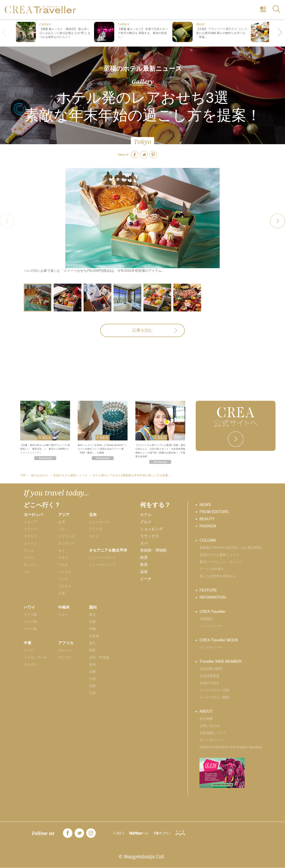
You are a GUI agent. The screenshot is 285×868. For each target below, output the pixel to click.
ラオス (63, 558)
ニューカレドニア (102, 565)
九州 (92, 693)
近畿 (92, 672)
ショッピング (152, 529)
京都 (92, 622)
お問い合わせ (209, 726)
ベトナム (65, 572)
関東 (92, 650)
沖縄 (92, 629)
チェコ (29, 550)
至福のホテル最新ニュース (143, 69)
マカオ (63, 565)
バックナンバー (211, 626)
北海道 (94, 636)
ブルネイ (65, 586)
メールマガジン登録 (214, 690)
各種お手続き (209, 683)
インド (63, 579)
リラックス (150, 536)
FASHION (208, 526)
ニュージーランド (102, 558)
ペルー (63, 615)
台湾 (62, 522)
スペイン (30, 543)
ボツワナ (65, 657)
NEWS (205, 505)
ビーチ (146, 579)
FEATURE (208, 590)
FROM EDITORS (214, 512)
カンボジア (66, 543)
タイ (62, 550)
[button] (280, 33)
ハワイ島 (30, 622)
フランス (30, 529)
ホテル (146, 515)
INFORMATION (213, 597)
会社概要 (206, 719)
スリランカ (66, 536)
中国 (92, 679)
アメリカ (96, 529)
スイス (29, 558)
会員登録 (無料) (211, 669)
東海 (92, 664)
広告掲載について (213, 733)
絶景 (144, 557)
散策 (144, 565)
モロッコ (65, 650)
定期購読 (206, 619)
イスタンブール (35, 657)
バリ (62, 529)
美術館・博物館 (153, 550)
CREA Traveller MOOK (219, 640)
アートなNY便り (212, 569)
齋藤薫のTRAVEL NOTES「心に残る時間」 (232, 548)
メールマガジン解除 (214, 697)
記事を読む (143, 330)
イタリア (30, 522)
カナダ (94, 536)
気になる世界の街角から (218, 576)
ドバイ (29, 650)
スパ (144, 543)
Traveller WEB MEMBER (221, 661)
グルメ (146, 522)
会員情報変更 (209, 676)
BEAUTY (207, 519)
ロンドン (30, 565)
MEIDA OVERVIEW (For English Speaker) (231, 747)
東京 (92, 615)
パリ (27, 572)
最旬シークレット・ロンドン (221, 562)
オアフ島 (30, 615)
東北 (92, 643)
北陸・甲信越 (99, 657)
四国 (92, 686)
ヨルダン (30, 664)
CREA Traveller (212, 612)
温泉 (144, 572)
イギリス (30, 536)
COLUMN (208, 540)
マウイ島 (30, 629)
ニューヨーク (99, 522)
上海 (62, 593)
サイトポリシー (211, 740)
